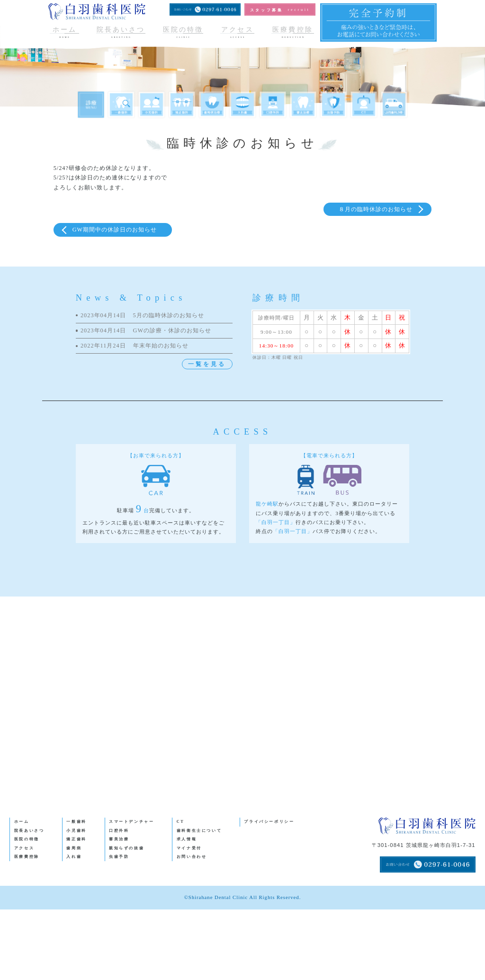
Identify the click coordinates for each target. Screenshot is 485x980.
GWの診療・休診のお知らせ (146, 331)
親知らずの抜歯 (126, 848)
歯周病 (74, 848)
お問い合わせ (192, 857)
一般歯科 (76, 822)
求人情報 (187, 839)
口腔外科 (119, 831)
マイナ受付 (189, 848)
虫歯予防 (119, 857)
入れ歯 (74, 857)
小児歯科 (76, 831)
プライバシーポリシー (269, 822)
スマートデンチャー (132, 822)
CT (181, 822)
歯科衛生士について (199, 831)
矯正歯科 (76, 839)
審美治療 (119, 839)
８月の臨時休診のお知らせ (376, 209)
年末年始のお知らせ (135, 346)
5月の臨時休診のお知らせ (142, 316)
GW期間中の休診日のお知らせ (115, 230)
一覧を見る (207, 364)
